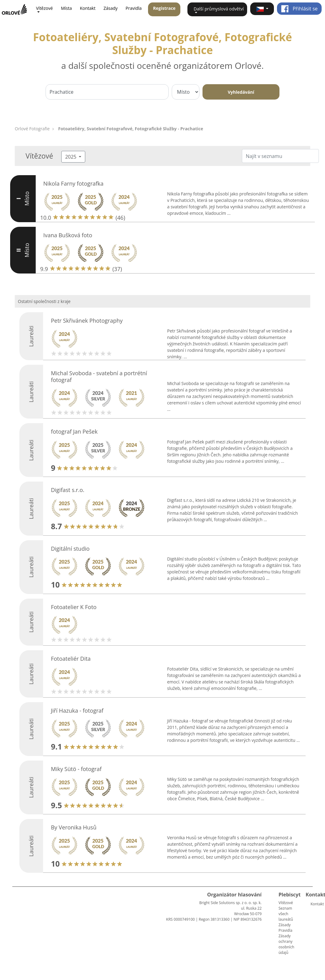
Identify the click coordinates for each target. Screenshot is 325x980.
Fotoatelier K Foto (74, 607)
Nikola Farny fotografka (74, 183)
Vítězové (286, 903)
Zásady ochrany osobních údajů (286, 944)
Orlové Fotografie (32, 129)
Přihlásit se (299, 9)
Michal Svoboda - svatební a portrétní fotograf (99, 376)
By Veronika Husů (74, 827)
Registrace (164, 8)
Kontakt (88, 8)
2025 (72, 157)
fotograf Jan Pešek (74, 431)
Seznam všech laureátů (286, 914)
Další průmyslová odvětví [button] (219, 9)
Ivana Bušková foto (68, 235)
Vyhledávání (241, 92)
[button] (262, 9)
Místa (66, 8)
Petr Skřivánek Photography (87, 321)
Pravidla (134, 8)
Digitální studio (70, 549)
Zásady (110, 8)
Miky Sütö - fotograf (76, 769)
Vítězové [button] (44, 8)
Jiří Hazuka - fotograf (77, 710)
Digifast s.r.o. (68, 490)
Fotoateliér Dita (71, 659)
